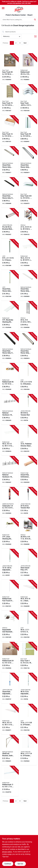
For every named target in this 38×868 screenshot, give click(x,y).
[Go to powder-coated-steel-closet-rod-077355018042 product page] (28, 750)
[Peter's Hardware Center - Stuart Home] (19, 9)
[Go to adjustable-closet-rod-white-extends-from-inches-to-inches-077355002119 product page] (10, 688)
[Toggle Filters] (35, 36)
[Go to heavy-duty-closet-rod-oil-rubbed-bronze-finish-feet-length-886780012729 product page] (10, 347)
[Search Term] (19, 20)
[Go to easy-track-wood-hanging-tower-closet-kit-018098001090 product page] (10, 100)
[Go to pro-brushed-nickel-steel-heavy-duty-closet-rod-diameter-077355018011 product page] (10, 223)
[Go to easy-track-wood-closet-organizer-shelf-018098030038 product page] (28, 100)
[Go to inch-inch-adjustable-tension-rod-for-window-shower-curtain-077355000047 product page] (28, 409)
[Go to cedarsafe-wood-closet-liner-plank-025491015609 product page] (10, 502)
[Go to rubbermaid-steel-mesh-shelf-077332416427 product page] (10, 378)
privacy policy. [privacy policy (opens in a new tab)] (7, 852)
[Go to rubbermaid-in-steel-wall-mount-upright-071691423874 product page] (10, 781)
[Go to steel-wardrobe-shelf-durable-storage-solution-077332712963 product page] (10, 440)
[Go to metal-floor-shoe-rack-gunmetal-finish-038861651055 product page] (28, 223)
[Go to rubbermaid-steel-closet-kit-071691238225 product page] (28, 69)
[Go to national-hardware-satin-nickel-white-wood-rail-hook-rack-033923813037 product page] (10, 409)
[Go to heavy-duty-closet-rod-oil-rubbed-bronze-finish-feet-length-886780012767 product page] (10, 193)
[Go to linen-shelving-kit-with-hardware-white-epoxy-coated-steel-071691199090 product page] (10, 533)
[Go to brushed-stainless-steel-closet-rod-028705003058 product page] (28, 378)
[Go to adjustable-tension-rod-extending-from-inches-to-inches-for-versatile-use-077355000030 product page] (28, 502)
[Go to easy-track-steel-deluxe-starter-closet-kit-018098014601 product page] (10, 69)
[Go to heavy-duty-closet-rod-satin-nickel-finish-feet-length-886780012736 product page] (28, 347)
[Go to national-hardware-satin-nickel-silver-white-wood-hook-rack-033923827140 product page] (10, 471)
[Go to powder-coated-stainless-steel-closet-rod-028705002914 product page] (28, 626)
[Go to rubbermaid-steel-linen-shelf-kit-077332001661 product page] (10, 657)
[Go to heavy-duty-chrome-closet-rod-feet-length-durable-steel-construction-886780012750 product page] (28, 162)
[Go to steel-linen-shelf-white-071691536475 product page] (10, 719)
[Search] (35, 19)
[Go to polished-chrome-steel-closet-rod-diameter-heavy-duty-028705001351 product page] (28, 440)
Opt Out (20, 864)
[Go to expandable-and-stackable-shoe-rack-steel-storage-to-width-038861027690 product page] (10, 626)
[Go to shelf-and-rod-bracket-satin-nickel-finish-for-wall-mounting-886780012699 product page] (10, 750)
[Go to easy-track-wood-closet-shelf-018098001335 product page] (28, 193)
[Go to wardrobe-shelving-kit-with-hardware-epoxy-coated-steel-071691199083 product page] (10, 316)
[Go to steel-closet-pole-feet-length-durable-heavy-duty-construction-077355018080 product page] (28, 564)
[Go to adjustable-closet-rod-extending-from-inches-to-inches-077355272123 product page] (10, 564)
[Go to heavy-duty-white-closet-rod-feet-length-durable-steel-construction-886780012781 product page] (28, 285)
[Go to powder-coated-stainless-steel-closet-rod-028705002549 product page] (28, 719)
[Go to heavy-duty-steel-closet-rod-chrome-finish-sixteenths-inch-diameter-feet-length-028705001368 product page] (10, 285)
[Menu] (3, 8)
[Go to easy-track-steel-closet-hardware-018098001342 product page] (28, 657)
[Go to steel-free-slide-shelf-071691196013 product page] (28, 254)
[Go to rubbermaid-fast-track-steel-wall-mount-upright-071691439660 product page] (10, 595)
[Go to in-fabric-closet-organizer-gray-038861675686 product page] (28, 533)
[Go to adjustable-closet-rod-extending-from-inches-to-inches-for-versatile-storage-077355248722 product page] (28, 688)
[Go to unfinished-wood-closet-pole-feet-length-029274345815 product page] (28, 471)
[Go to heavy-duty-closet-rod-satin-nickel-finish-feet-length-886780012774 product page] (10, 162)
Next (25, 43)
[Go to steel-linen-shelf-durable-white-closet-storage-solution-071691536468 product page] (28, 595)
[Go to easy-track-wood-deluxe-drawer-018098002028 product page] (10, 131)
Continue (8, 864)
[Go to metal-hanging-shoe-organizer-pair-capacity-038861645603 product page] (28, 316)
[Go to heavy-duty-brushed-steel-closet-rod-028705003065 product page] (10, 254)
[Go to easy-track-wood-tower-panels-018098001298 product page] (28, 131)
